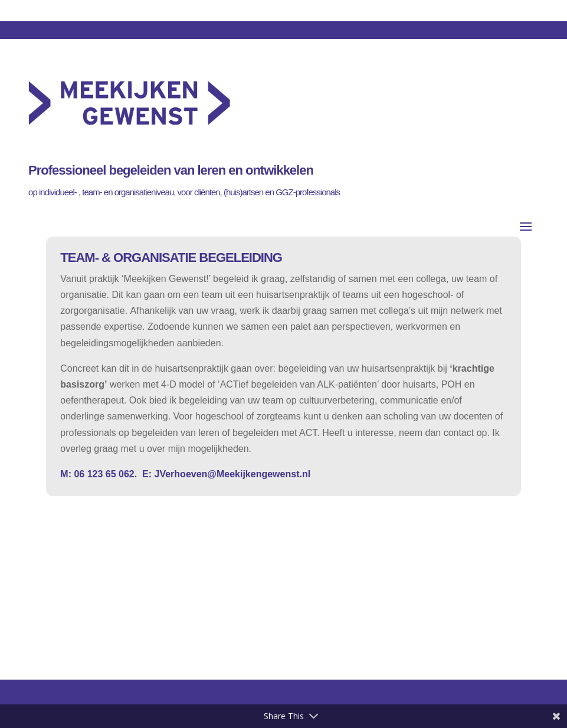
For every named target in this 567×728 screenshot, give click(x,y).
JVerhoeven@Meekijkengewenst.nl (231, 474)
